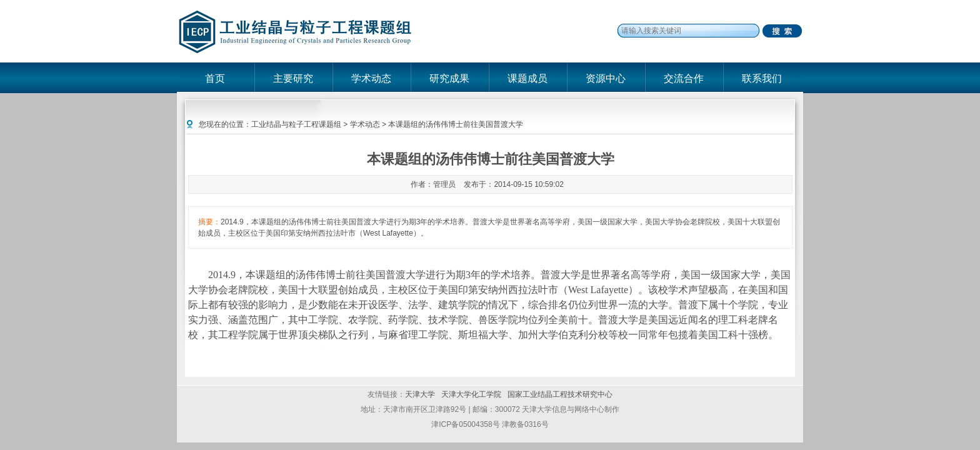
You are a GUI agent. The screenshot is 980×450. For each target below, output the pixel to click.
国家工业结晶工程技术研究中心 (560, 394)
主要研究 (293, 78)
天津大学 (420, 394)
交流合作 (684, 78)
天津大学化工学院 (472, 394)
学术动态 (371, 78)
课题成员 (527, 78)
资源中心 (606, 78)
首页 (215, 78)
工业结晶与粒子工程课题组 (296, 124)
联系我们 (762, 78)
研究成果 (449, 78)
